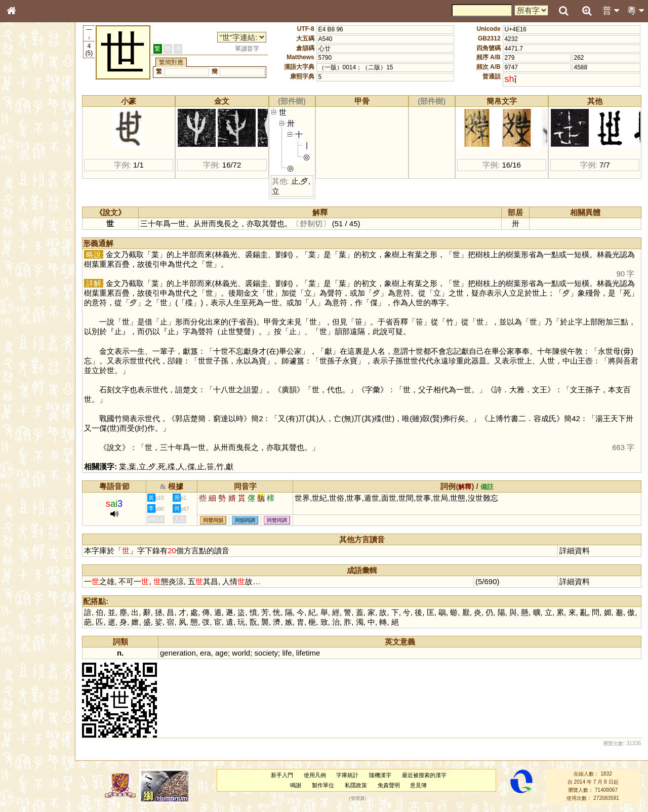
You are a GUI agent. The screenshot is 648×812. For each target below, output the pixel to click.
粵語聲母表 (28, 211)
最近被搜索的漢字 (430, 775)
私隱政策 (361, 785)
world (253, 653)
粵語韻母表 (28, 221)
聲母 (20, 271)
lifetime (320, 653)
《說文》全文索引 (37, 318)
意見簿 (424, 785)
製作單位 (329, 785)
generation (190, 653)
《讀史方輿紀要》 (37, 328)
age (234, 653)
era (218, 653)
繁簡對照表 (28, 347)
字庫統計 (353, 775)
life (299, 653)
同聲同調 (289, 520)
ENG (45, 112)
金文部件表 (28, 165)
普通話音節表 (31, 281)
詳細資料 (576, 551)
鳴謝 (301, 785)
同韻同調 (257, 520)
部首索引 (25, 136)
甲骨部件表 (28, 155)
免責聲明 (394, 785)
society (278, 653)
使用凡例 (320, 775)
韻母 (34, 271)
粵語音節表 (28, 201)
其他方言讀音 (31, 291)
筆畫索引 (25, 145)
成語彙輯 (25, 337)
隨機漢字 (386, 775)
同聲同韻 (225, 520)
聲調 (48, 271)
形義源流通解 (31, 175)
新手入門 (287, 775)
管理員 (363, 798)
